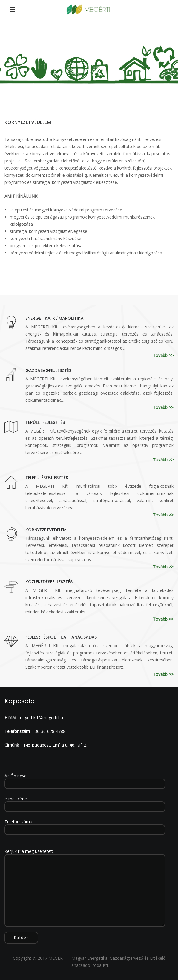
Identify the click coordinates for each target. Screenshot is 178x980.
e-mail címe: (85, 803)
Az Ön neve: (85, 780)
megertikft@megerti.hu (41, 717)
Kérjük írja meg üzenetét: (85, 888)
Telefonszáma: (85, 826)
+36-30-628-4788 (49, 731)
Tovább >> (163, 355)
